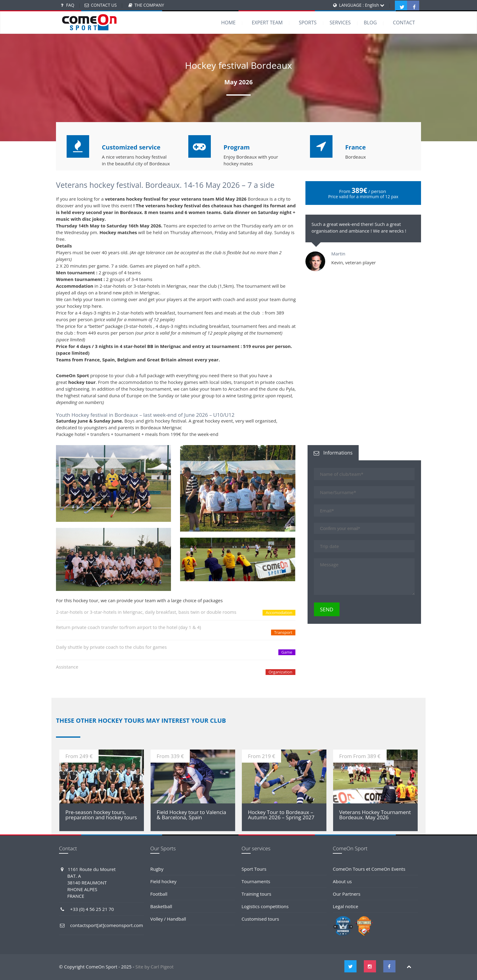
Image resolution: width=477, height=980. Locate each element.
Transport (283, 632)
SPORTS (308, 23)
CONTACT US (104, 5)
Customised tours (260, 919)
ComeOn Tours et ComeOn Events (369, 869)
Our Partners (347, 894)
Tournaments (256, 881)
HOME (228, 23)
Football (159, 894)
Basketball (161, 906)
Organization (280, 672)
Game (287, 652)
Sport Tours (254, 869)
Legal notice (345, 906)
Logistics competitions (265, 906)
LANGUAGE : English (362, 5)
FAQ (70, 5)
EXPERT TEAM (267, 23)
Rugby (157, 869)
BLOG (370, 23)
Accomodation (279, 613)
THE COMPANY (149, 5)
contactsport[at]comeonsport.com (107, 925)
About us (342, 881)
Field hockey (163, 881)
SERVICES (340, 23)
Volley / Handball (168, 919)
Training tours (256, 894)
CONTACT (404, 23)
